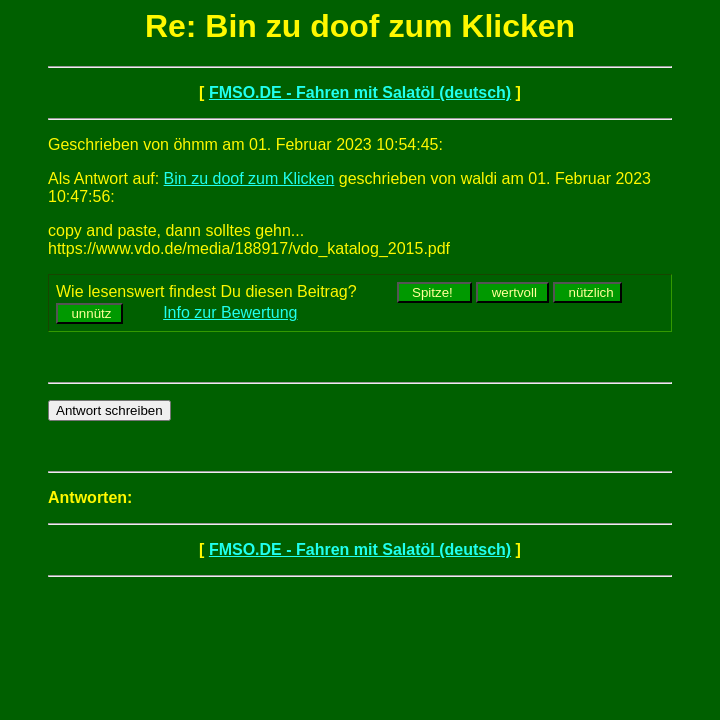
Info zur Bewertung (230, 312)
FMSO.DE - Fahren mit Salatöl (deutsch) (360, 92)
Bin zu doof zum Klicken (249, 178)
